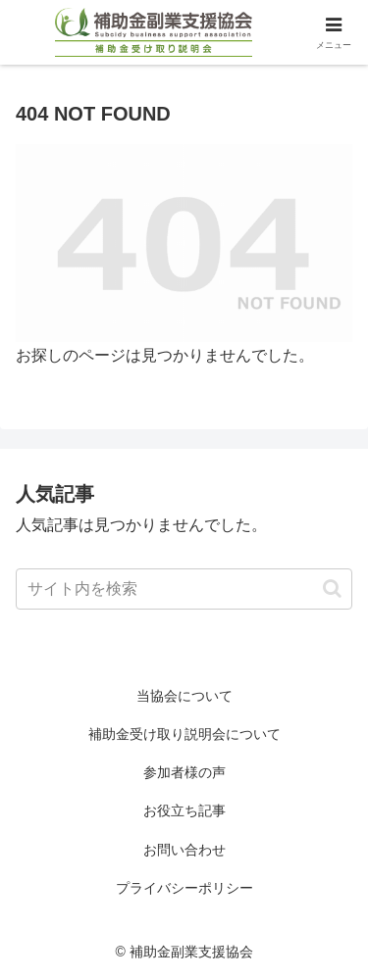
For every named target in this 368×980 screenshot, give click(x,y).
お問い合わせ (184, 850)
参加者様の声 (184, 772)
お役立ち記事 (184, 810)
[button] (332, 588)
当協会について (184, 696)
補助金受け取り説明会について (184, 734)
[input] (184, 589)
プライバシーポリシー (184, 888)
